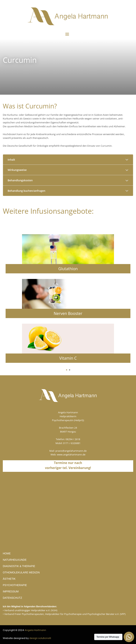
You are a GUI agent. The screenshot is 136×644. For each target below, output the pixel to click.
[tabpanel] (68, 301)
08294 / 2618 (73, 439)
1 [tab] (67, 370)
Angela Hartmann (35, 630)
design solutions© (40, 638)
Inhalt (11, 160)
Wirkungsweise (17, 170)
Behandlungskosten (20, 180)
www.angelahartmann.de (71, 454)
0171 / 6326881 (72, 443)
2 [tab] (70, 370)
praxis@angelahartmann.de (71, 451)
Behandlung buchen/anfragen (26, 191)
